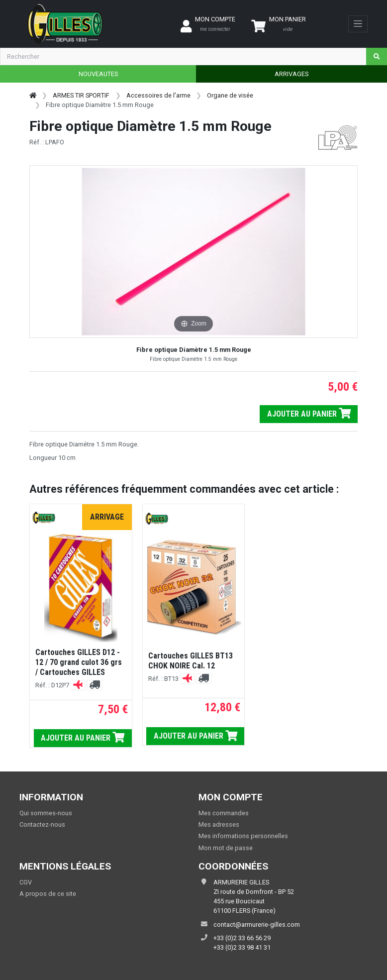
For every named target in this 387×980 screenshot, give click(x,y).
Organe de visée (230, 95)
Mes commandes (224, 813)
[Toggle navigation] (358, 24)
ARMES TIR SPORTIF (81, 95)
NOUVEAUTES (98, 74)
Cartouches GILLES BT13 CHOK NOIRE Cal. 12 (191, 661)
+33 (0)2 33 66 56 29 (242, 938)
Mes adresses (219, 824)
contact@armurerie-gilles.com (257, 925)
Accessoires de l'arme (158, 95)
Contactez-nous (42, 824)
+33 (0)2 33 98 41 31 (242, 947)
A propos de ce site (48, 894)
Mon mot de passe (226, 848)
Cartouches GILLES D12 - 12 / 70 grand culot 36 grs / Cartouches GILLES (79, 662)
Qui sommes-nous (46, 813)
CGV (26, 882)
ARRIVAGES (291, 74)
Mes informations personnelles (243, 836)
